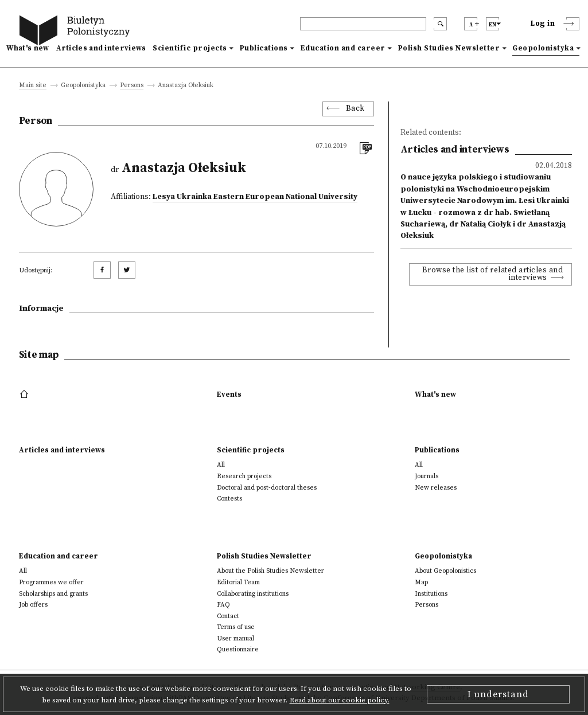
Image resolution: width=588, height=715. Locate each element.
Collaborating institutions (253, 594)
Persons (132, 86)
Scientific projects (190, 48)
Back (355, 109)
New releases (436, 488)
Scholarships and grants (53, 594)
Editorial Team (238, 582)
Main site (33, 86)
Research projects (244, 476)
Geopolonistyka (543, 48)
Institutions (431, 594)
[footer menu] (26, 394)
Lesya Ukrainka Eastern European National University (255, 197)
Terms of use (236, 627)
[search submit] (440, 24)
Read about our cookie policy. (340, 700)
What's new (28, 48)
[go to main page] (77, 32)
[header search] (363, 24)
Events (229, 394)
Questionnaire (238, 649)
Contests (229, 499)
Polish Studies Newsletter (449, 48)
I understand (498, 694)
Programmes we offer (51, 582)
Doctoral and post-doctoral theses (267, 488)
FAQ (223, 605)
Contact (228, 616)
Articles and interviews (101, 48)
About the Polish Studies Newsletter (270, 571)
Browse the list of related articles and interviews (493, 274)
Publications (264, 48)
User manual (235, 638)
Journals (427, 476)
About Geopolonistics (445, 571)
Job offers (33, 605)
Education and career (343, 48)
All (221, 465)
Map (421, 582)
